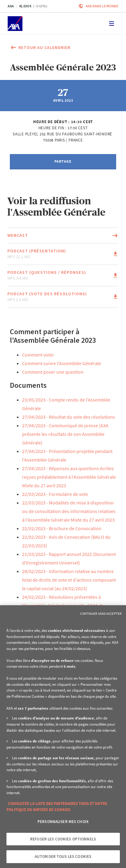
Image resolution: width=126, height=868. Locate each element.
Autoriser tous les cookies (63, 857)
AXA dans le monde (102, 6)
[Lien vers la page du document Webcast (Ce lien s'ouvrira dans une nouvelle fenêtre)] (63, 236)
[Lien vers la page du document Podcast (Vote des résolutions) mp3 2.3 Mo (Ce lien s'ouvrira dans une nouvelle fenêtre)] (63, 297)
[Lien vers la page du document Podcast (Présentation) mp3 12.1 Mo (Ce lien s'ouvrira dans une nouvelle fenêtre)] (63, 254)
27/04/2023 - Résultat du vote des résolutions (69, 417)
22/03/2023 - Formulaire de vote (55, 494)
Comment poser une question (53, 372)
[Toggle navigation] (112, 24)
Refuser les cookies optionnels (63, 839)
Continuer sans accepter (101, 613)
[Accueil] (15, 24)
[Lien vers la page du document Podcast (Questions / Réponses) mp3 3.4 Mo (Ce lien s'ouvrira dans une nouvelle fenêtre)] (63, 275)
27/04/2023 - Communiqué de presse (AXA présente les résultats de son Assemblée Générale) (65, 434)
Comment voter (38, 355)
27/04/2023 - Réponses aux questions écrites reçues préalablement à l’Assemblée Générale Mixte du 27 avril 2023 (69, 477)
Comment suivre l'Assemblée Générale (62, 363)
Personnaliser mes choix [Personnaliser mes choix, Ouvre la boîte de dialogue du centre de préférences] (63, 822)
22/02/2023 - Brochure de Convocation (62, 528)
